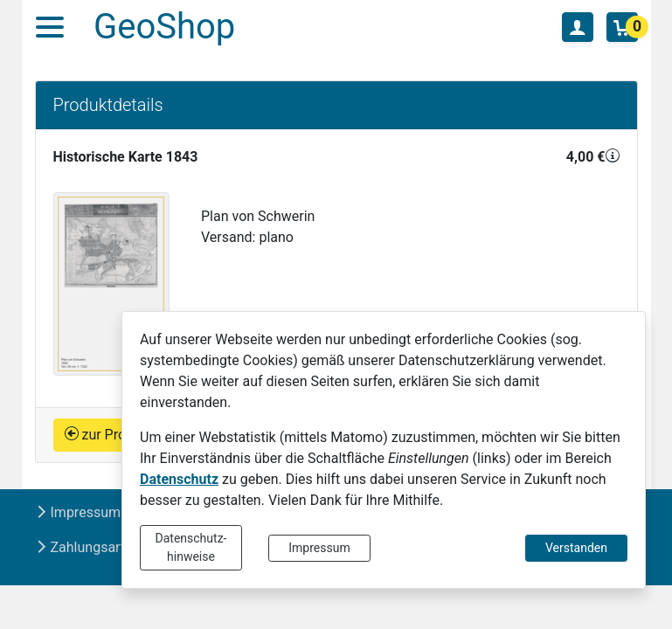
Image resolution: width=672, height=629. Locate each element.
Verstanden (576, 548)
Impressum (319, 548)
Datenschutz (179, 479)
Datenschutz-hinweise (191, 547)
